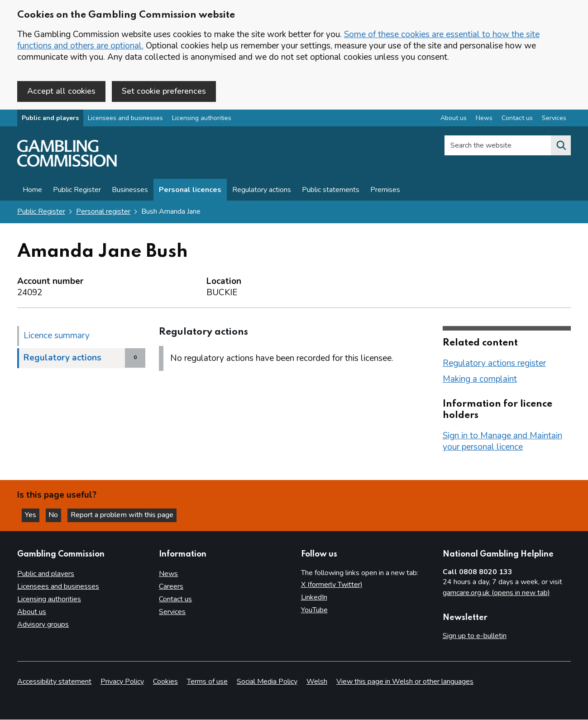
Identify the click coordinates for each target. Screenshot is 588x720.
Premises (385, 191)
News (168, 574)
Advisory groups (43, 624)
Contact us (175, 599)
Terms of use (207, 682)
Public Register (77, 191)
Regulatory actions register (494, 364)
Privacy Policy (122, 682)
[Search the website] (561, 147)
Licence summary (57, 336)
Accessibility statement (54, 682)
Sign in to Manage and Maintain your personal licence (502, 442)
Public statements (331, 191)
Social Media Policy (267, 682)
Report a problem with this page (127, 514)
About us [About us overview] (454, 119)
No (58, 514)
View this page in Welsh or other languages (405, 682)
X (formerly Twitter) (332, 585)
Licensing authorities (202, 119)
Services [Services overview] (554, 119)
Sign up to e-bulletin (475, 636)
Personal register (103, 213)
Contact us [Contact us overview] (517, 119)
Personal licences (190, 191)
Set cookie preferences (164, 91)
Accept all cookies (61, 91)
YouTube (314, 610)
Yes (33, 514)
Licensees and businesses (125, 119)
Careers (171, 586)
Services (172, 612)
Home (32, 191)
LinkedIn (314, 597)
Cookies (165, 682)
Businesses (130, 191)
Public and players (50, 119)
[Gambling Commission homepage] (67, 166)
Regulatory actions (262, 191)
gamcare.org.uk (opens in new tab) (496, 593)
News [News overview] (484, 119)
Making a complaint (480, 380)
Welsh (317, 682)
